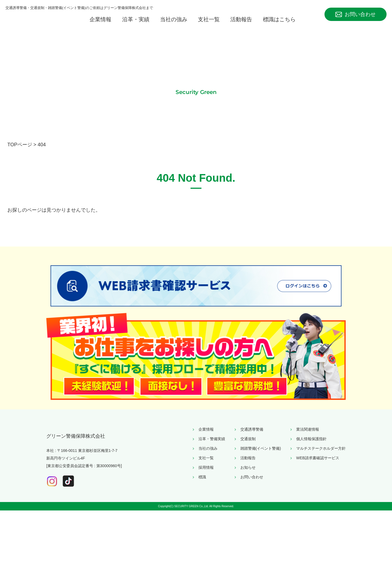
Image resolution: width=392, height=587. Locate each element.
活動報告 (241, 25)
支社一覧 (209, 25)
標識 (202, 543)
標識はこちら (279, 25)
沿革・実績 (136, 25)
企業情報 (100, 25)
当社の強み (174, 25)
